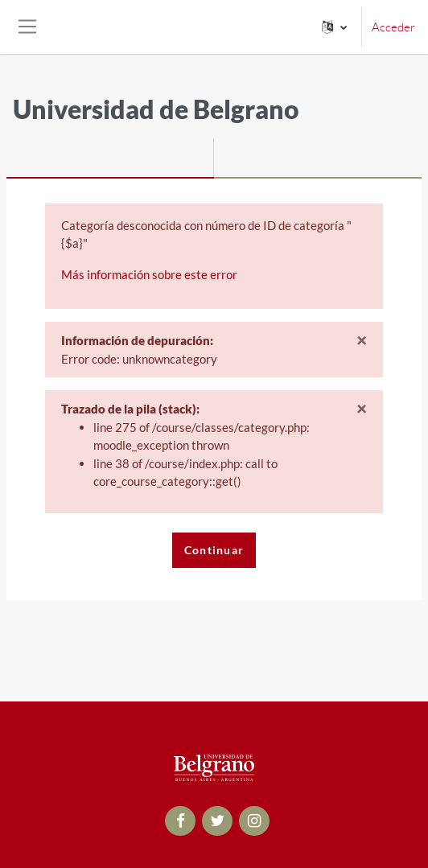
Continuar (214, 550)
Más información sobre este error (149, 274)
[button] (334, 27)
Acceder (393, 27)
